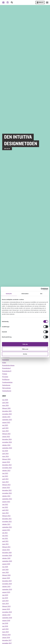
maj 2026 (5, 400)
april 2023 (5, 479)
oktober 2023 (6, 471)
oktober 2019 (6, 587)
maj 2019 (5, 598)
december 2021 (7, 519)
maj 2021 (5, 539)
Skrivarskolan (6, 388)
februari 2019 (6, 607)
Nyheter (5, 374)
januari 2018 (6, 638)
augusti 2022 (6, 502)
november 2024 (7, 442)
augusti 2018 (6, 621)
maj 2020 (5, 567)
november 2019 (7, 584)
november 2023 (7, 468)
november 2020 (7, 556)
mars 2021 (5, 544)
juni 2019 (5, 595)
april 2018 (5, 629)
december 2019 (7, 581)
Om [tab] (41, 294)
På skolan (5, 377)
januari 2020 (6, 578)
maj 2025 (5, 425)
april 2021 (5, 541)
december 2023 (7, 465)
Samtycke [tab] (9, 294)
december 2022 (7, 490)
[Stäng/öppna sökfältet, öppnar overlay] (12, 2)
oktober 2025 (6, 417)
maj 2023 (5, 476)
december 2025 (7, 411)
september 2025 (7, 420)
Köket (4, 363)
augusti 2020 (6, 564)
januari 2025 (6, 437)
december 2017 (7, 641)
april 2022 (5, 510)
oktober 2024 (6, 445)
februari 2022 (6, 516)
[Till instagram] (8, 2)
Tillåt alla (25, 344)
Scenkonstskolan (7, 382)
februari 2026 (6, 408)
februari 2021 (6, 547)
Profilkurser (6, 380)
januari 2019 (6, 609)
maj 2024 (5, 451)
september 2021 (7, 527)
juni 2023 (5, 474)
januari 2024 (6, 462)
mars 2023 (5, 482)
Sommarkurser (7, 391)
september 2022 (7, 499)
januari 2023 (6, 488)
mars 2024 (5, 456)
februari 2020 (6, 575)
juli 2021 (5, 533)
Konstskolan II (7, 371)
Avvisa (25, 354)
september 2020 (7, 561)
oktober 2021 (6, 525)
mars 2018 (5, 632)
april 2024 (5, 454)
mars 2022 (5, 513)
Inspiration (6, 360)
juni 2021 (5, 536)
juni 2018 (5, 624)
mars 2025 (5, 431)
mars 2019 (5, 604)
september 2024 (7, 448)
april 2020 (5, 570)
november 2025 (7, 414)
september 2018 (7, 618)
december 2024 (7, 439)
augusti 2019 (6, 592)
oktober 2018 (6, 615)
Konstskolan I (6, 368)
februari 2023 (6, 485)
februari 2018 (6, 635)
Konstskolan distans (8, 365)
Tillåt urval (25, 349)
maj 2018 (5, 626)
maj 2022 (5, 507)
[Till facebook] (3, 2)
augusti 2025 (6, 423)
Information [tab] (25, 294)
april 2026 (5, 403)
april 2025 (5, 428)
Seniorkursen (6, 385)
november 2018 (7, 612)
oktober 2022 (6, 496)
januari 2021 (6, 550)
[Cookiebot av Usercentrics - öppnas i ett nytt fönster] (41, 289)
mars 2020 (5, 573)
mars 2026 (5, 405)
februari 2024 (6, 459)
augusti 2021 (6, 530)
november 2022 (7, 493)
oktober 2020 (6, 558)
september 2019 (7, 590)
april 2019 (5, 601)
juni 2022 (5, 505)
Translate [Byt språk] (40, 2)
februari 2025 (6, 434)
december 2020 (7, 553)
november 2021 (7, 522)
